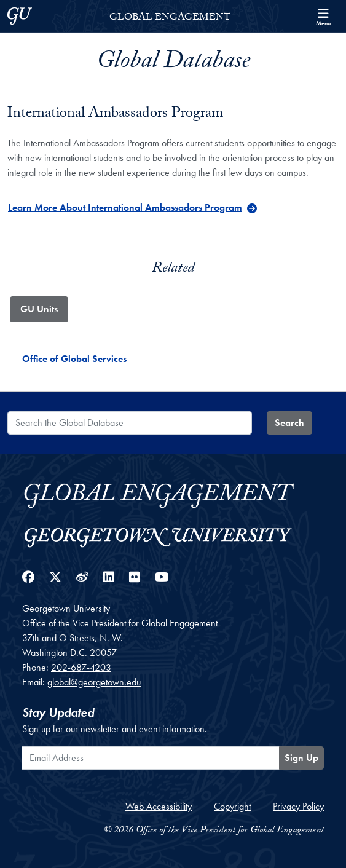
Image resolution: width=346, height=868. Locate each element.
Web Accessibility (159, 806)
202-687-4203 (81, 667)
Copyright (232, 806)
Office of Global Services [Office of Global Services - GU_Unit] (74, 359)
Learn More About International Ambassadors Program (125, 207)
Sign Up (301, 758)
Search (289, 423)
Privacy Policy (298, 806)
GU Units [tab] (39, 309)
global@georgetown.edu (94, 682)
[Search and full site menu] (323, 16)
